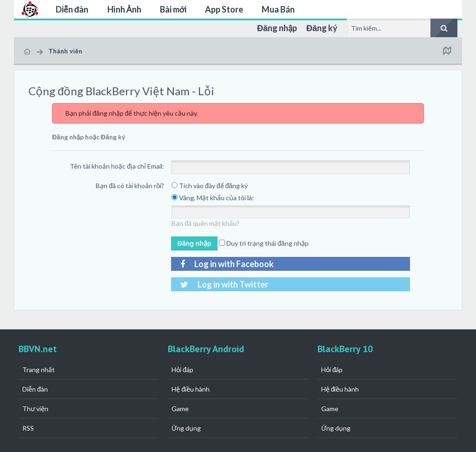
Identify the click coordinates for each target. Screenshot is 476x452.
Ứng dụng (186, 428)
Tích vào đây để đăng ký (210, 186)
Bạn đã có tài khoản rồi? (130, 186)
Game (180, 409)
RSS (28, 428)
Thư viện (35, 409)
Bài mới (173, 9)
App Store (224, 9)
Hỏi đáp (182, 370)
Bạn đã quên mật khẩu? (205, 223)
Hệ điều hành (191, 389)
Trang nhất (39, 370)
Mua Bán (278, 9)
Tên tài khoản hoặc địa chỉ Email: (117, 166)
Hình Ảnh (124, 9)
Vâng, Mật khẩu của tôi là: (213, 198)
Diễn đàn (72, 9)
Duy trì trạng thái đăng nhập (264, 243)
